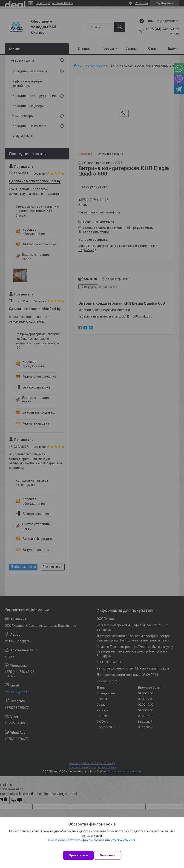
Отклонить (108, 855)
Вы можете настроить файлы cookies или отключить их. (91, 840)
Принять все (78, 855)
